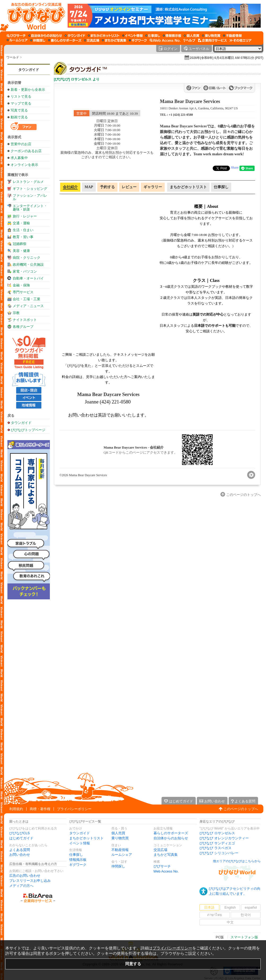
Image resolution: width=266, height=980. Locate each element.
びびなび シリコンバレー (219, 853)
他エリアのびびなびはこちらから (237, 861)
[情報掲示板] (172, 36)
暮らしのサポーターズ (171, 833)
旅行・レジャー (25, 216)
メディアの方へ (21, 886)
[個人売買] (192, 36)
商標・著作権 (40, 809)
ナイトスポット (25, 320)
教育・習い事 (23, 237)
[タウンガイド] (75, 36)
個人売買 (118, 833)
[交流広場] (92, 40)
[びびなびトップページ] (34, 16)
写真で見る (19, 110)
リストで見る (21, 96)
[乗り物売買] (211, 36)
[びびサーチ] (16, 36)
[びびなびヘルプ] (189, 40)
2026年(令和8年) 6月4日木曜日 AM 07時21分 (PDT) (227, 58)
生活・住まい (23, 230)
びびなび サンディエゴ (217, 843)
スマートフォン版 (244, 937)
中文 (230, 922)
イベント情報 (80, 843)
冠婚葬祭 (20, 244)
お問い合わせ (20, 855)
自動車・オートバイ (28, 278)
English (230, 907)
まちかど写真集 (166, 855)
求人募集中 (19, 158)
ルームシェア (122, 855)
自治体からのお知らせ (171, 838)
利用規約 (16, 809)
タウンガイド (29, 70)
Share (235, 167)
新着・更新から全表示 (28, 90)
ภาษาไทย (215, 915)
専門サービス (23, 292)
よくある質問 (20, 850)
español (251, 907)
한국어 (246, 915)
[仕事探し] (153, 36)
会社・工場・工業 (27, 299)
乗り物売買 (120, 838)
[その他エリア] (240, 40)
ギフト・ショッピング (30, 189)
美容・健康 (21, 251)
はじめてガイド (21, 838)
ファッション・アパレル (30, 197)
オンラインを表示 (24, 165)
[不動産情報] (232, 36)
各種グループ (23, 327)
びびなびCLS (19, 833)
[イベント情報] (132, 36)
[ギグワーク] (138, 40)
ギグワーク (78, 865)
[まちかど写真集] (114, 40)
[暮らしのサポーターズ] (65, 40)
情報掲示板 (78, 860)
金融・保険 (21, 285)
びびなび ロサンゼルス (217, 833)
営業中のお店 (21, 144)
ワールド (13, 57)
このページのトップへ (241, 809)
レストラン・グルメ (28, 182)
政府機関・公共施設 (28, 265)
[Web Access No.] (165, 40)
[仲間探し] (38, 40)
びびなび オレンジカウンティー (224, 838)
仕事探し (76, 855)
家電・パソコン (25, 271)
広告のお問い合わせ (25, 876)
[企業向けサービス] (212, 40)
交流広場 (160, 850)
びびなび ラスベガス (215, 848)
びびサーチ (162, 866)
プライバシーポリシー (74, 809)
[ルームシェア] (17, 40)
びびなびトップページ (28, 430)
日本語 (209, 907)
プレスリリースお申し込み (30, 881)
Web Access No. (166, 871)
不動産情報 (120, 850)
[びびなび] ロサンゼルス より (77, 79)
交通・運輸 (21, 223)
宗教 (16, 313)
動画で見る (19, 117)
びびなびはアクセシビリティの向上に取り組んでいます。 (235, 891)
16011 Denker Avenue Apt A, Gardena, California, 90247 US (199, 108)
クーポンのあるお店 (26, 151)
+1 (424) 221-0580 (181, 115)
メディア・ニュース (28, 306)
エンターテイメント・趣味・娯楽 (30, 208)
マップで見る (21, 103)
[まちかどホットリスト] (104, 36)
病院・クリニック (27, 258)
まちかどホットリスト (86, 838)
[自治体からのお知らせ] (45, 36)
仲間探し (118, 866)
